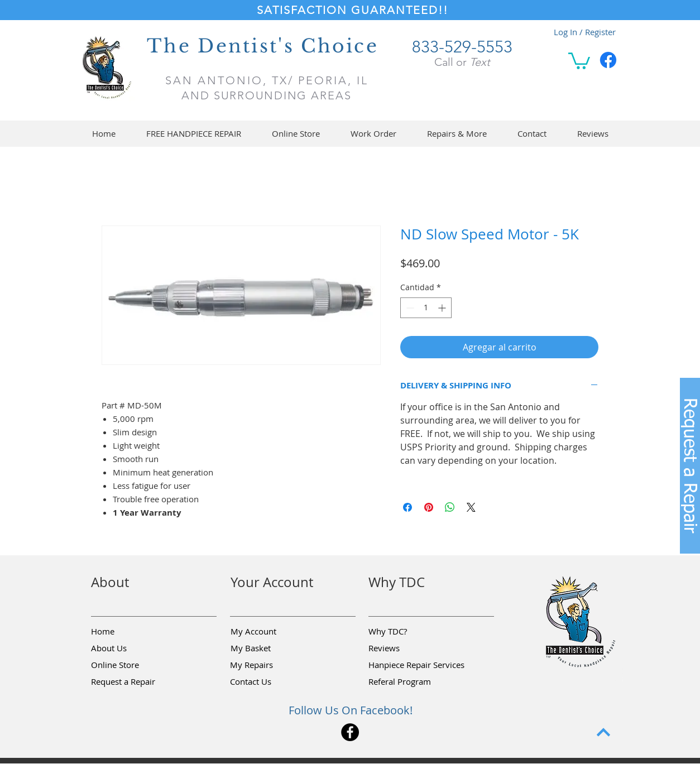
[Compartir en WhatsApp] (450, 507)
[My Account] (270, 632)
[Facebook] (608, 60)
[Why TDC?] (408, 632)
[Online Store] (131, 665)
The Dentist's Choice (263, 46)
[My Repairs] (270, 665)
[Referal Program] (417, 682)
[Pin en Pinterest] (429, 507)
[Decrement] (409, 308)
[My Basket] (270, 648)
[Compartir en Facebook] (407, 507)
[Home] (131, 632)
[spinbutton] (426, 308)
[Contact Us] (270, 682)
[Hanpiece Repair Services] (417, 665)
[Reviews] (408, 648)
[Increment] (443, 308)
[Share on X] (471, 507)
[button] (579, 60)
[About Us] (131, 648)
